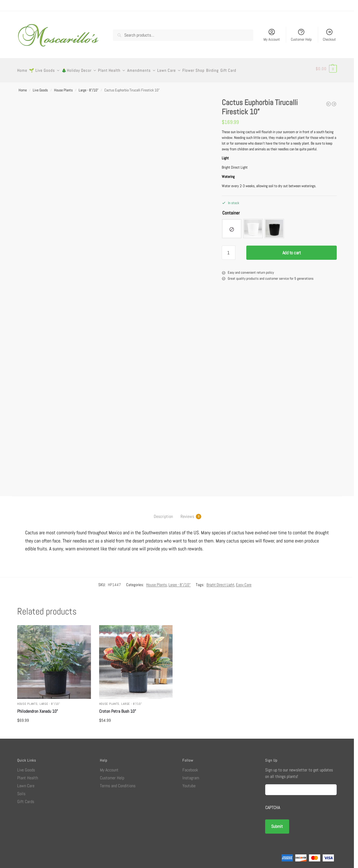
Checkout (329, 35)
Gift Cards (26, 799)
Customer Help (301, 35)
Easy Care (244, 582)
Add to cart (292, 250)
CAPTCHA (273, 805)
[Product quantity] (229, 250)
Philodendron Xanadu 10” (38, 708)
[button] (326, 69)
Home (23, 87)
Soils (21, 791)
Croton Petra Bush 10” (118, 708)
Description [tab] (163, 513)
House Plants (63, 87)
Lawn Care (26, 783)
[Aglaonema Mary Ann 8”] (329, 101)
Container (231, 210)
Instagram (191, 775)
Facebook (190, 767)
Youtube (189, 783)
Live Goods (40, 87)
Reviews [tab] (187, 513)
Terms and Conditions (118, 783)
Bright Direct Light (220, 582)
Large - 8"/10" (88, 87)
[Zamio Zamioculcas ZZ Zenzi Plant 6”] (334, 101)
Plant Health (28, 775)
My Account (272, 35)
